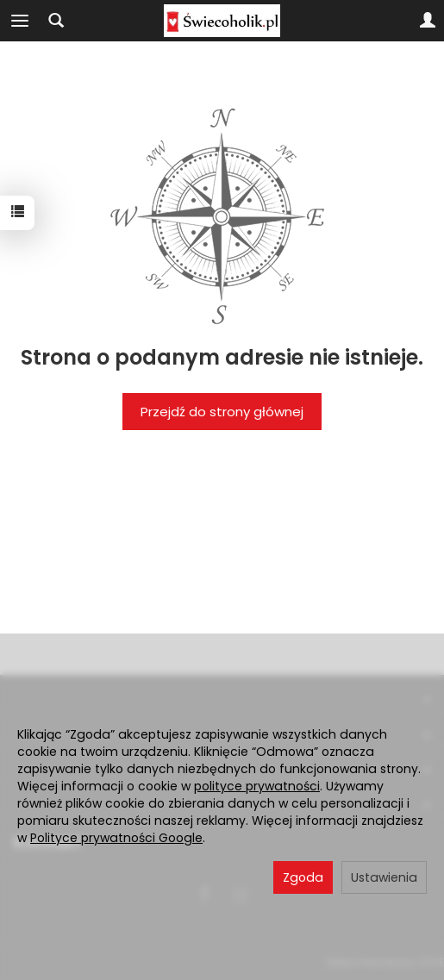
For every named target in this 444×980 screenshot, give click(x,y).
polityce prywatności (257, 786)
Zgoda (303, 877)
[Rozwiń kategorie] (20, 21)
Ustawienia (384, 877)
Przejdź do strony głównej (222, 412)
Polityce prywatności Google (116, 838)
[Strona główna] (222, 21)
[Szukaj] (56, 21)
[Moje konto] (428, 21)
